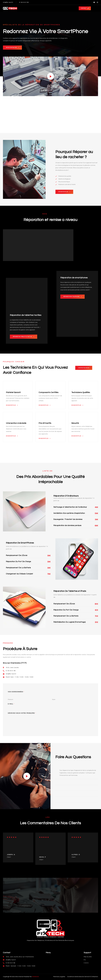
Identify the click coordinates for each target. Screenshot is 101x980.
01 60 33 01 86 (24, 2)
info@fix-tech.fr (8, 2)
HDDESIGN (35, 977)
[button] (85, 8)
